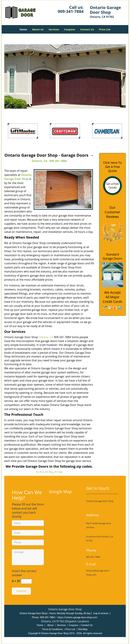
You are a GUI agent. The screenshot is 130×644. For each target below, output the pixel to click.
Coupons (70, 29)
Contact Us (87, 29)
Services (54, 29)
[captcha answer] (26, 581)
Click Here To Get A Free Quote (112, 167)
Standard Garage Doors (113, 256)
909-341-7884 (71, 11)
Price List (105, 29)
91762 (49, 472)
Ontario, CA (39, 161)
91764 (58, 472)
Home (23, 29)
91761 (40, 472)
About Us (38, 29)
